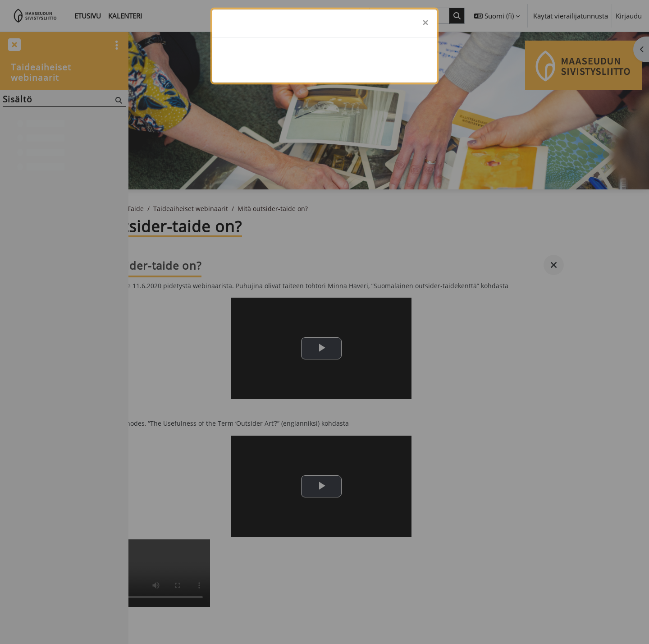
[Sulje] (425, 23)
